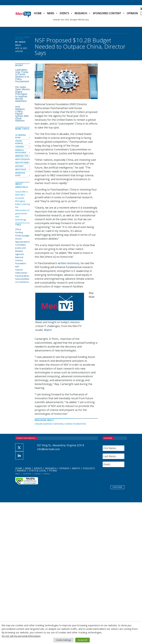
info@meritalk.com (48, 449)
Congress (20, 147)
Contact (37, 474)
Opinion (132, 13)
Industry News (22, 163)
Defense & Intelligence (21, 151)
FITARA (53, 471)
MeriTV (76, 468)
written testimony (69, 263)
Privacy (47, 474)
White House (21, 169)
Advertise (27, 474)
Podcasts (89, 468)
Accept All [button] (82, 640)
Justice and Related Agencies (20, 251)
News (51, 13)
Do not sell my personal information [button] (21, 636)
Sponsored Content (107, 13)
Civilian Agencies (44, 424)
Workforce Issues (20, 174)
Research (81, 13)
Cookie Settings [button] (63, 640)
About (18, 474)
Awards (21, 471)
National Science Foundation (70, 424)
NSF (17, 267)
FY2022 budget (22, 236)
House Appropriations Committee (23, 242)
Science (19, 270)
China (18, 229)
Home (38, 13)
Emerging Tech (22, 156)
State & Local (38, 471)
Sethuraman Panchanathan (22, 274)
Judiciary (19, 166)
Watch (48, 330)
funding (19, 232)
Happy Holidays (22, 159)
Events (64, 13)
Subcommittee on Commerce (22, 280)
